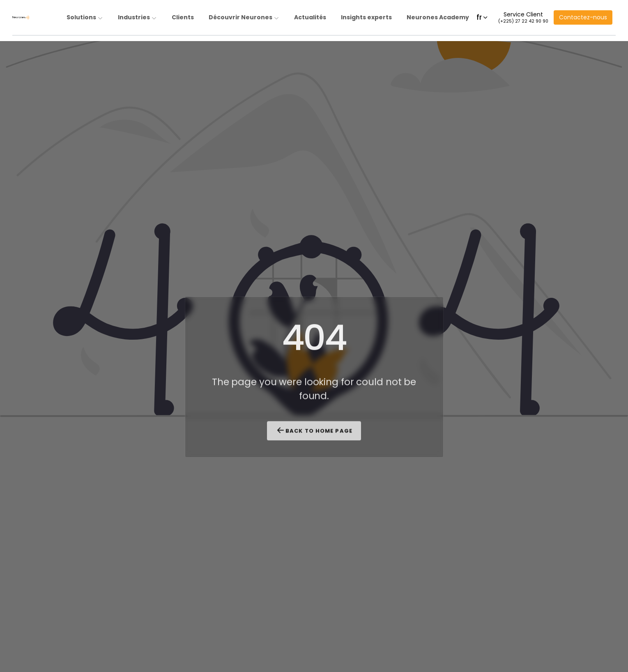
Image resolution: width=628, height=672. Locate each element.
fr (483, 17)
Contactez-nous (583, 17)
